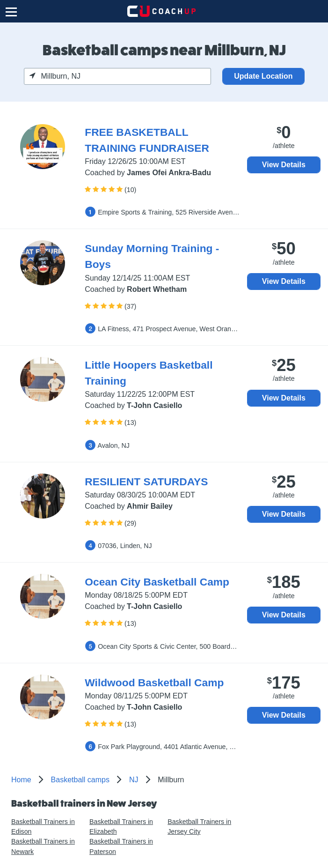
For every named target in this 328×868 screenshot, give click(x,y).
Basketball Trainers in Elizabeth (121, 827)
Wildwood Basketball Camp (154, 683)
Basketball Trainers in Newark (43, 846)
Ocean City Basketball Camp (157, 582)
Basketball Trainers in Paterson (121, 846)
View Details (284, 165)
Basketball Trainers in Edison (43, 827)
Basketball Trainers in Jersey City (199, 827)
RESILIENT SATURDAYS (146, 482)
